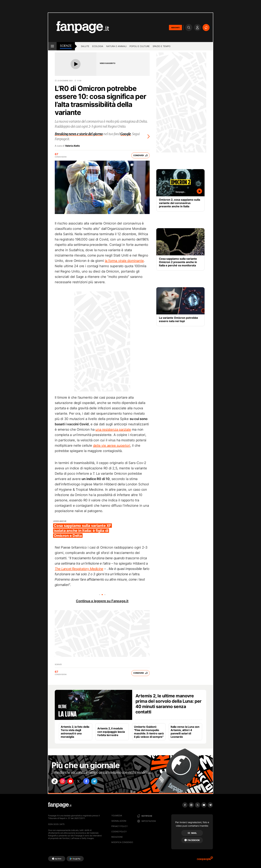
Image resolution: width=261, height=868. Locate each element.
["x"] (83, 782)
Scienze (66, 46)
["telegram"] (102, 782)
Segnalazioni (119, 821)
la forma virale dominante (124, 261)
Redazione (117, 837)
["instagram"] (65, 782)
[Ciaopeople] (205, 860)
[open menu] (52, 46)
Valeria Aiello (72, 146)
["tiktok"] (55, 782)
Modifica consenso (122, 842)
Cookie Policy (119, 832)
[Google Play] (75, 859)
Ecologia (98, 46)
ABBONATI (175, 28)
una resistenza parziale (113, 429)
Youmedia (117, 816)
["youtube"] (74, 782)
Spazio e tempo (162, 46)
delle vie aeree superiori (112, 446)
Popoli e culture (140, 46)
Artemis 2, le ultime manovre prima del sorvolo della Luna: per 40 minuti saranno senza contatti (169, 704)
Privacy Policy (120, 826)
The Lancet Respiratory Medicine (79, 569)
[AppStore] (57, 859)
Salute (85, 46)
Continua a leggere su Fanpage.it (102, 601)
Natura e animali (116, 46)
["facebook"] (93, 782)
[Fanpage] (60, 805)
